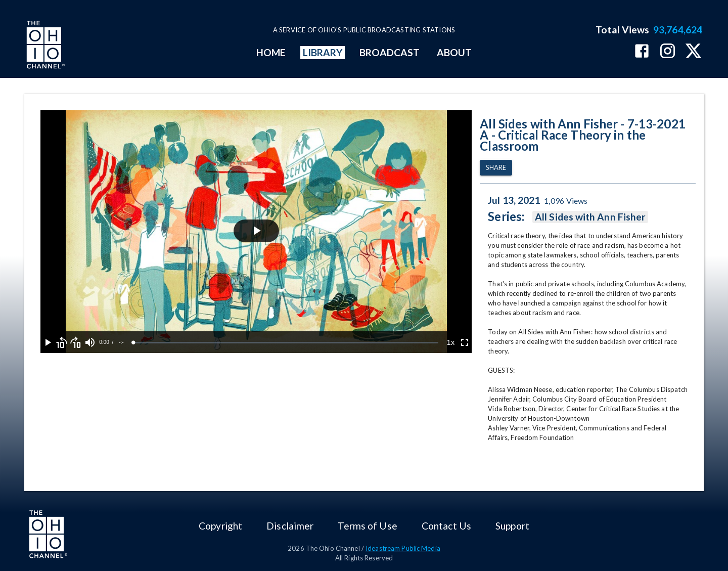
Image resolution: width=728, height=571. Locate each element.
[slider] (286, 343)
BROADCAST (390, 52)
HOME (271, 52)
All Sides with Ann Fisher (590, 217)
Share (496, 168)
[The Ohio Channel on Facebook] (642, 52)
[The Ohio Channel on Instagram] (668, 52)
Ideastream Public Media (403, 548)
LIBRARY (323, 52)
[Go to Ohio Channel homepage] (44, 46)
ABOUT (454, 52)
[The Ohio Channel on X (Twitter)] (693, 52)
